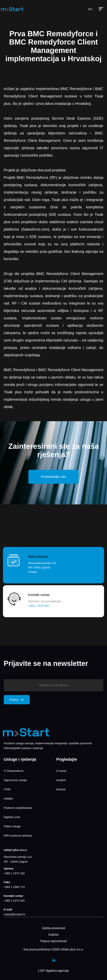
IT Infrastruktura (14, 771)
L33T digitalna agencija (53, 971)
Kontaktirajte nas (53, 477)
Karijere (61, 780)
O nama (61, 771)
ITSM (7, 789)
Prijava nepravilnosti (53, 941)
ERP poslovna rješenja (18, 835)
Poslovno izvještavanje (18, 808)
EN (90, 9)
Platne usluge (12, 826)
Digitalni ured (12, 817)
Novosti (61, 789)
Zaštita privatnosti (53, 928)
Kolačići (53, 935)
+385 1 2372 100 (14, 873)
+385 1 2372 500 (14, 901)
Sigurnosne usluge (15, 780)
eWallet (8, 799)
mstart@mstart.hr (14, 914)
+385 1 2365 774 (14, 887)
